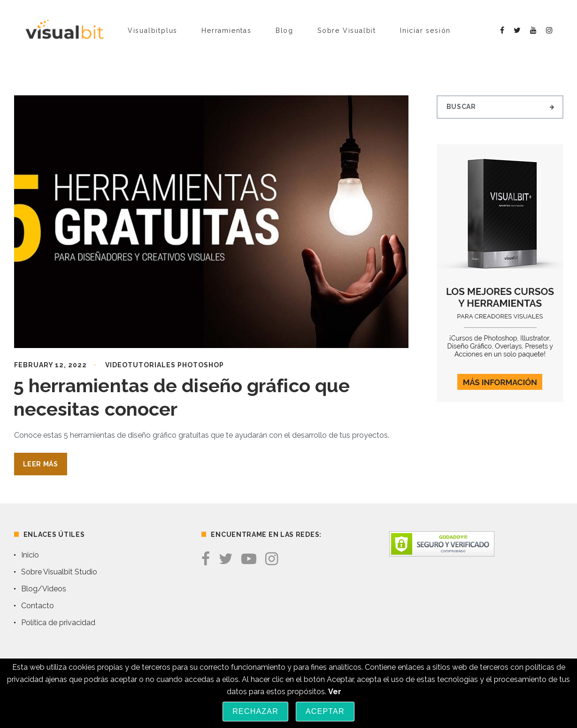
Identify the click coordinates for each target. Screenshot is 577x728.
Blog (285, 31)
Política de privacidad (58, 623)
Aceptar (325, 711)
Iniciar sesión (425, 31)
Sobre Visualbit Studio (59, 572)
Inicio (30, 555)
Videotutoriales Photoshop (165, 365)
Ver (335, 692)
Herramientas (227, 31)
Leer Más (41, 464)
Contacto (38, 606)
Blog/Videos (44, 589)
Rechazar (255, 711)
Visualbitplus (153, 31)
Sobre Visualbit (347, 31)
